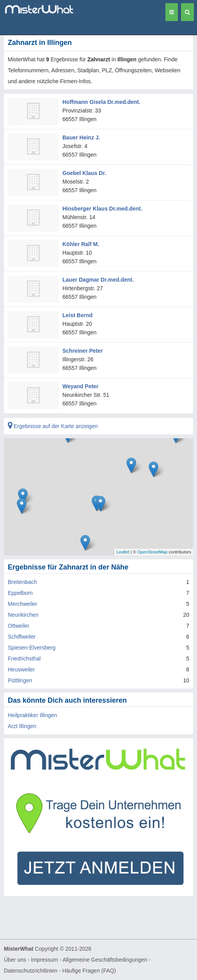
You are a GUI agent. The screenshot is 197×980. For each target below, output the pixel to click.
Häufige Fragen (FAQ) (89, 971)
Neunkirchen (23, 615)
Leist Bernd (77, 315)
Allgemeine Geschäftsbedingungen (105, 960)
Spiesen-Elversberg (32, 648)
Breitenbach (22, 582)
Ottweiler (19, 626)
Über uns (15, 960)
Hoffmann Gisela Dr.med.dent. (101, 102)
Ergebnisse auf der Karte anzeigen (53, 426)
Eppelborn (20, 593)
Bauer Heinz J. (81, 137)
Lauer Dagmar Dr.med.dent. (98, 280)
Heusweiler (21, 669)
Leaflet (123, 552)
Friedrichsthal (24, 659)
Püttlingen (20, 680)
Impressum (44, 960)
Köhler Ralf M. (81, 244)
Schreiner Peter (83, 351)
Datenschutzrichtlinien (31, 971)
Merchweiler (22, 604)
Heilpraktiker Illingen (32, 715)
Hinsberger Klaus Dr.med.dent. (102, 209)
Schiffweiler (22, 637)
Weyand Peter (80, 386)
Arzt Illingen (22, 726)
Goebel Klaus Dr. (84, 173)
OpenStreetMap (153, 552)
